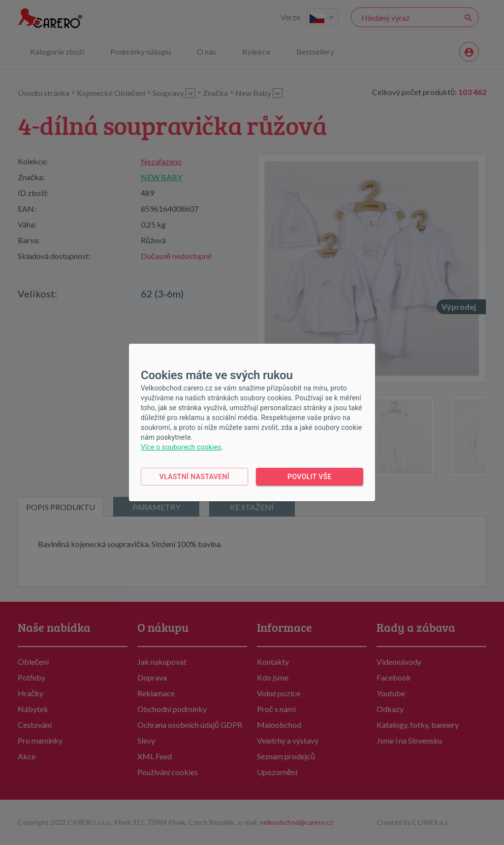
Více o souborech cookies (181, 447)
